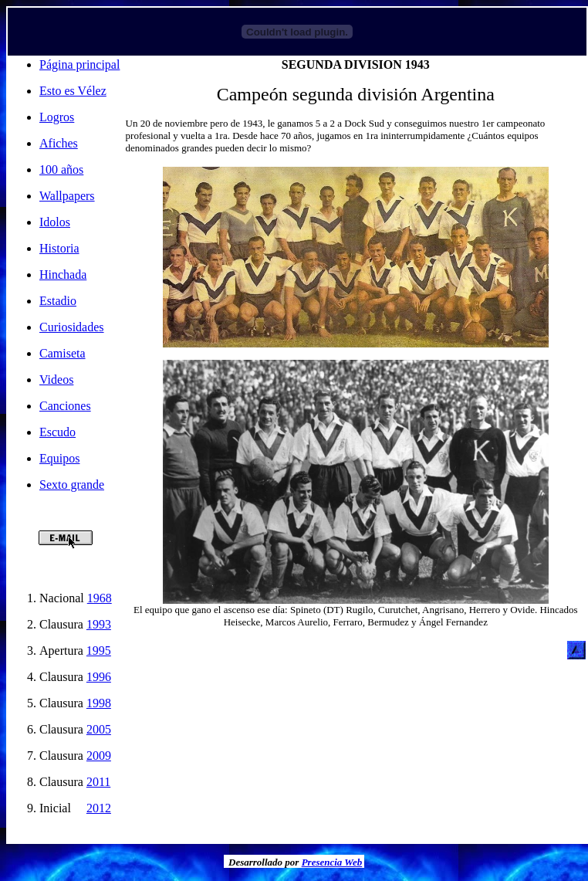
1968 (100, 598)
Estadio (58, 301)
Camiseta (63, 353)
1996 (99, 677)
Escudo (57, 432)
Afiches (59, 143)
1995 (99, 651)
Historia (59, 248)
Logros (57, 117)
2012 (99, 808)
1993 (99, 624)
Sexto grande (72, 485)
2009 (99, 756)
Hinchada (63, 274)
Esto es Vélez (73, 91)
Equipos (59, 458)
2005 (99, 729)
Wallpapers (67, 196)
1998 (99, 703)
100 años (61, 169)
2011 (98, 782)
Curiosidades (72, 327)
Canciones (65, 406)
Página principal (79, 64)
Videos (56, 380)
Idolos (55, 222)
